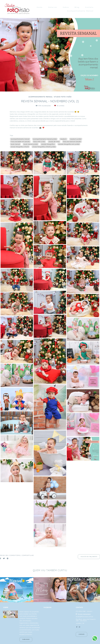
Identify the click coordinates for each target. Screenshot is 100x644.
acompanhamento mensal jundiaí (45, 139)
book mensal (15, 144)
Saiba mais (26, 639)
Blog (77, 7)
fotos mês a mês (39, 142)
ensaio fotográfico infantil (20, 147)
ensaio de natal (54, 142)
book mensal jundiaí (31, 144)
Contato (89, 7)
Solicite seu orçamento (89, 557)
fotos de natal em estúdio (72, 142)
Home (40, 7)
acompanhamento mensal (20, 139)
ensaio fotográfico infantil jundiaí (44, 147)
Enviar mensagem (84, 614)
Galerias (53, 7)
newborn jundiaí (76, 139)
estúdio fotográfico (48, 144)
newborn (63, 139)
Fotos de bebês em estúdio (20, 142)
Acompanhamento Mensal (80, 11)
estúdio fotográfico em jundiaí (69, 144)
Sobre (66, 7)
